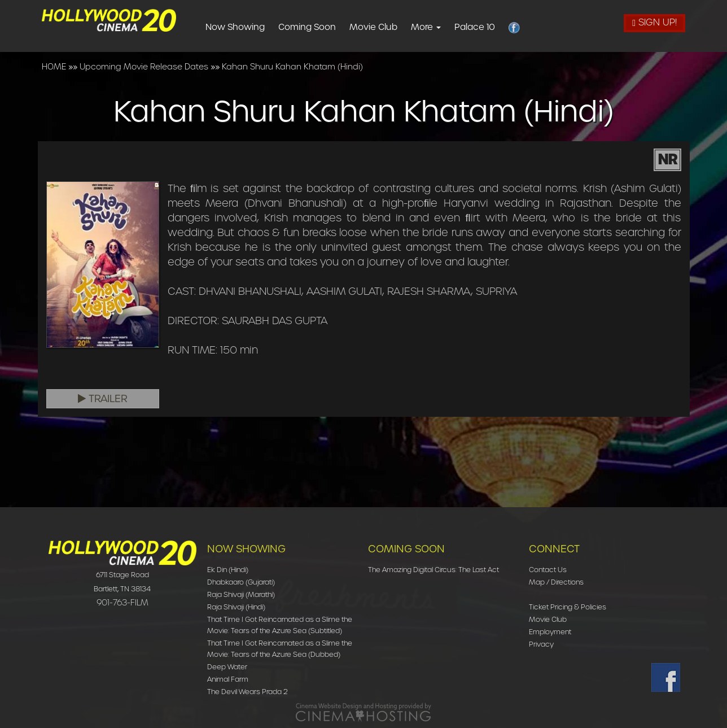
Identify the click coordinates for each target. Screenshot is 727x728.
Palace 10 (494, 27)
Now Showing (255, 27)
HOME (54, 67)
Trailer (103, 399)
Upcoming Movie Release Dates (144, 67)
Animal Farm (228, 679)
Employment (550, 632)
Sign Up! (654, 22)
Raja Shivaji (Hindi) (236, 607)
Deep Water (227, 667)
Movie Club (393, 27)
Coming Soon (327, 27)
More (446, 27)
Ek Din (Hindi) (228, 570)
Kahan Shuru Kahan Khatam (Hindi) (292, 67)
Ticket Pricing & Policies (568, 607)
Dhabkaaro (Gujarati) (241, 582)
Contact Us (548, 570)
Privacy (541, 644)
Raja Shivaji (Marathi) (241, 594)
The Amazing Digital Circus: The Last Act (433, 570)
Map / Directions (556, 582)
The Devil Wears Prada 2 (248, 692)
